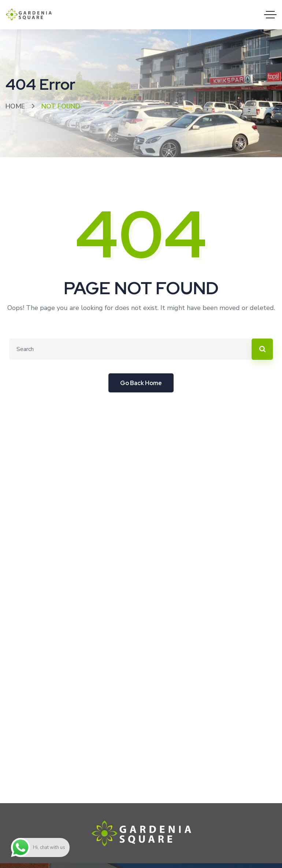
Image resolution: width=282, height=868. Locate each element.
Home (15, 106)
